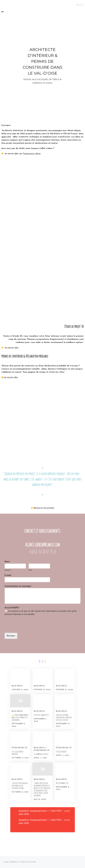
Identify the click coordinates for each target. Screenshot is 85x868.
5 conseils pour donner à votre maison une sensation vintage (20, 786)
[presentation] (25, 628)
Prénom (8, 570)
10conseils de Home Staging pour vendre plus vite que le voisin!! (64, 717)
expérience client (32, 154)
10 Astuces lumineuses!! (41, 715)
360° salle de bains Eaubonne (18, 753)
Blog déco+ (17, 686)
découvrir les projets (44, 508)
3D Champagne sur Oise (41, 754)
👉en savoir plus (10, 377)
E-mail (8, 575)
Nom (8, 562)
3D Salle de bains (61, 752)
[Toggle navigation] (2, 12)
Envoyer (11, 636)
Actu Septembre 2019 (62, 783)
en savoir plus (12, 348)
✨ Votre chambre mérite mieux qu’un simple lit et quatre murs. (20, 717)
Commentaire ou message (18, 586)
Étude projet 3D (19, 748)
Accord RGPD (12, 608)
